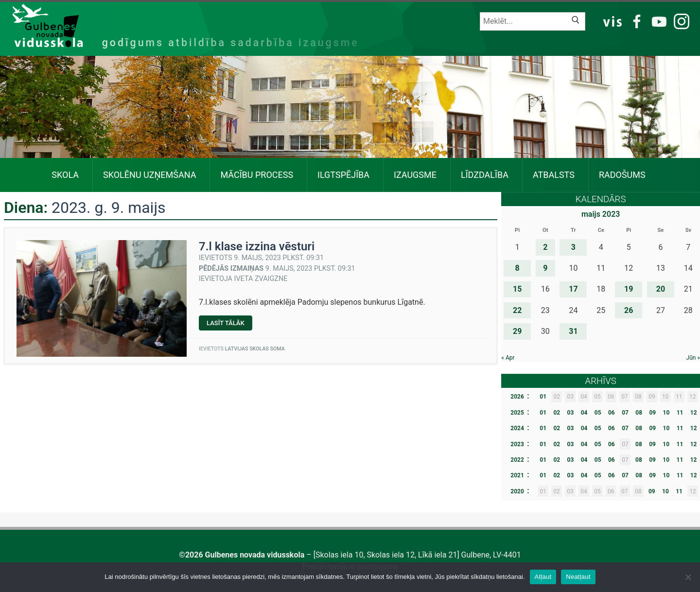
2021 (517, 475)
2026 (517, 397)
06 (612, 413)
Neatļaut (578, 577)
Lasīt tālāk (229, 325)
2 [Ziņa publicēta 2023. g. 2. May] (545, 247)
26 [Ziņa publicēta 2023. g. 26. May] (629, 310)
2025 (517, 413)
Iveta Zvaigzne (261, 279)
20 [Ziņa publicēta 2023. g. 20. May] (661, 289)
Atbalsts (554, 175)
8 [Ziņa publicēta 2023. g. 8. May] (517, 268)
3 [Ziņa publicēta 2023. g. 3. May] (573, 247)
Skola (65, 175)
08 (639, 413)
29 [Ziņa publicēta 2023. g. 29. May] (517, 331)
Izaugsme (415, 175)
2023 (517, 444)
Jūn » (693, 358)
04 (584, 413)
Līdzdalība (485, 175)
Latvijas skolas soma (254, 349)
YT (657, 21)
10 (666, 413)
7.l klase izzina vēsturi (257, 246)
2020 (517, 491)
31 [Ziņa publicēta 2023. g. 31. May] (573, 331)
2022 (517, 460)
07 (625, 413)
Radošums (622, 175)
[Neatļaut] (688, 577)
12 (694, 413)
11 (680, 413)
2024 (517, 428)
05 (598, 413)
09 (652, 413)
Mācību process (257, 175)
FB (635, 21)
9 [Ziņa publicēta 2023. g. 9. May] (545, 268)
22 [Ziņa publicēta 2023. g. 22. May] (517, 310)
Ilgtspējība (343, 175)
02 (557, 413)
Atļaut (543, 577)
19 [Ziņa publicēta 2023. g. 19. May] (629, 289)
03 (571, 413)
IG (679, 21)
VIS (612, 21)
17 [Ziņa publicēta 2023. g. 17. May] (573, 289)
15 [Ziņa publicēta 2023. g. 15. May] (517, 289)
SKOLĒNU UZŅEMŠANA (149, 175)
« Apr (508, 358)
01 (543, 397)
